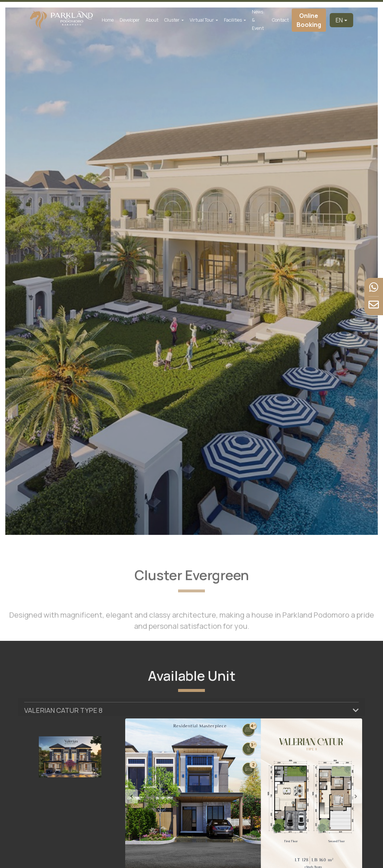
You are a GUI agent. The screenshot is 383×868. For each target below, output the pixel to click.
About (152, 20)
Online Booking (309, 20)
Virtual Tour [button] (202, 20)
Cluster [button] (172, 20)
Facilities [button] (233, 20)
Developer (130, 20)
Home (108, 20)
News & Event (258, 20)
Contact (280, 20)
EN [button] (339, 20)
